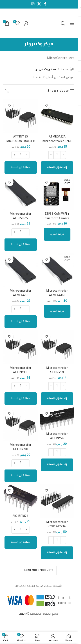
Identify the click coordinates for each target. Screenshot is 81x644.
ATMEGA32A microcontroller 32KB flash (57, 142)
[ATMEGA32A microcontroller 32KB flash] (57, 116)
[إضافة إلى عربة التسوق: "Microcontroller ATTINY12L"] (57, 399)
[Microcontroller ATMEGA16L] (57, 270)
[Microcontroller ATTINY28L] (21, 424)
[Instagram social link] (33, 4)
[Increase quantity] (51, 155)
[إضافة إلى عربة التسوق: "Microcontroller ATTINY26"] (57, 465)
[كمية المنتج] (57, 155)
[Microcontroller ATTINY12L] (57, 347)
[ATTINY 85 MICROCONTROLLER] (21, 116)
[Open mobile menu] (72, 23)
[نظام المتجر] (7, 91)
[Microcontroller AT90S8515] (21, 193)
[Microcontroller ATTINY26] (57, 419)
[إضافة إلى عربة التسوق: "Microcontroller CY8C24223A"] (57, 553)
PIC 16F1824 (20, 516)
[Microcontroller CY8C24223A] (57, 501)
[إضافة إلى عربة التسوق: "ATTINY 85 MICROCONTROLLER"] (21, 168)
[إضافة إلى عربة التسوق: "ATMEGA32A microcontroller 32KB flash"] (57, 168)
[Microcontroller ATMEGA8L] (21, 270)
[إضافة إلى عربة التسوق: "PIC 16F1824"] (21, 542)
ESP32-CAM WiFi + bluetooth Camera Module (57, 219)
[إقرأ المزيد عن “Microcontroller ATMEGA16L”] (57, 311)
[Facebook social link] (45, 4)
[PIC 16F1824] (21, 498)
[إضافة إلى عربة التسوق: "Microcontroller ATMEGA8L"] (21, 322)
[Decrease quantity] (63, 155)
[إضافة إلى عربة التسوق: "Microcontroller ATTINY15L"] (21, 399)
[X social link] (39, 4)
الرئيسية (67, 70)
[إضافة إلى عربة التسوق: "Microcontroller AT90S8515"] (21, 245)
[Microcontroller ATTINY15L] (21, 347)
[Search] (63, 23)
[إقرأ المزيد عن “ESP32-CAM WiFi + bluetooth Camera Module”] (57, 234)
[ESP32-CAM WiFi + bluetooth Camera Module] (57, 193)
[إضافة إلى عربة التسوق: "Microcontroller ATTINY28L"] (21, 476)
